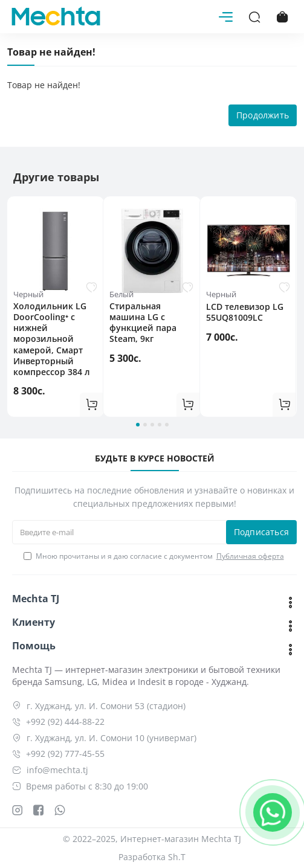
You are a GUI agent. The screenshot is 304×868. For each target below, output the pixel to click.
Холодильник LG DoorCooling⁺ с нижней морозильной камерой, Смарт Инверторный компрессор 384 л (52, 339)
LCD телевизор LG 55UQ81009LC (245, 312)
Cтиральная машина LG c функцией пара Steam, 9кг (143, 323)
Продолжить (263, 115)
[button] (138, 425)
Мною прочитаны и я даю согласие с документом (155, 556)
